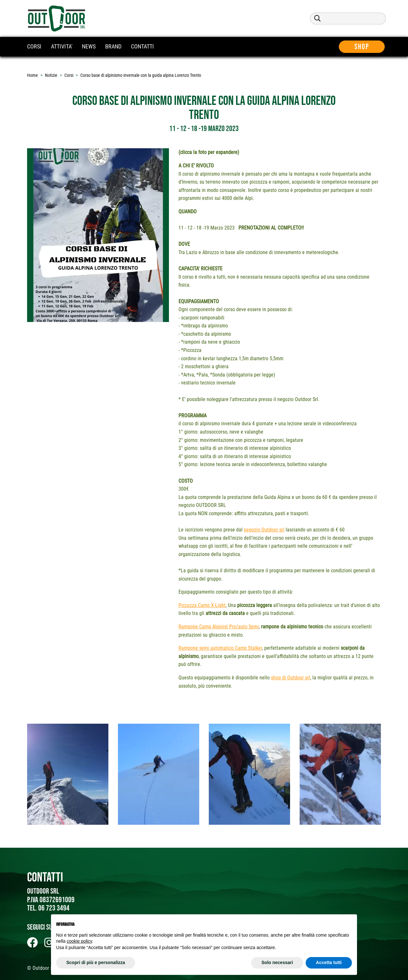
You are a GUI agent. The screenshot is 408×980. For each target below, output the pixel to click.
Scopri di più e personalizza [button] (96, 962)
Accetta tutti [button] (329, 962)
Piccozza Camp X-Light (202, 605)
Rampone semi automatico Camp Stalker (220, 648)
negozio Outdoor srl (264, 530)
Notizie (51, 75)
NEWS (89, 46)
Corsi (69, 75)
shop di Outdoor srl (291, 678)
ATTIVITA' (62, 46)
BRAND (113, 46)
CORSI (34, 46)
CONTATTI (142, 46)
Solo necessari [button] (277, 962)
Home (33, 75)
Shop (363, 47)
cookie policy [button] (79, 941)
